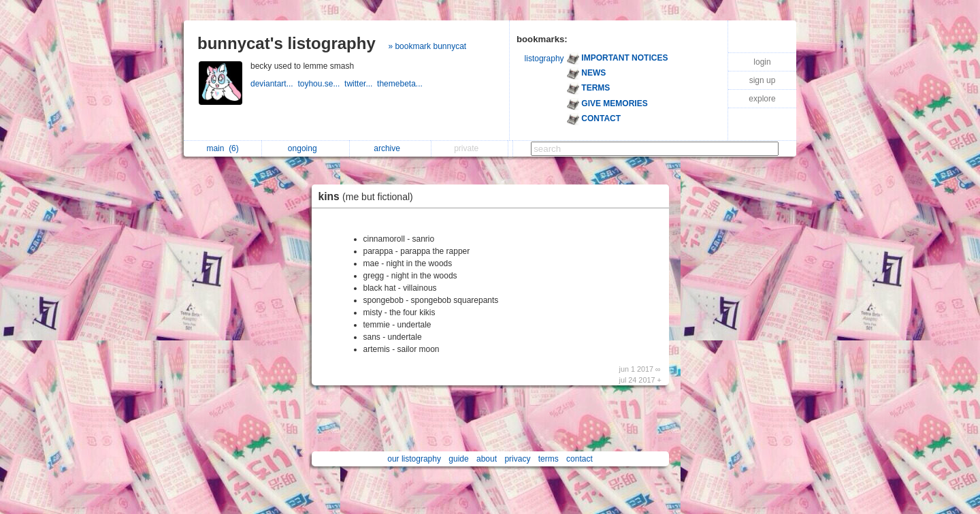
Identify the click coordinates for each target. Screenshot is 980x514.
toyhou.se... (321, 84)
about (487, 459)
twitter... (361, 84)
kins (369, 196)
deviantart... (274, 84)
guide (458, 459)
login (762, 62)
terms (549, 459)
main (222, 148)
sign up (763, 80)
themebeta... (401, 84)
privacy (517, 459)
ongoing (306, 148)
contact (579, 459)
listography (544, 59)
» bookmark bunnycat (427, 46)
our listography (414, 459)
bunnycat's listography (287, 43)
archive (390, 148)
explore (762, 99)
